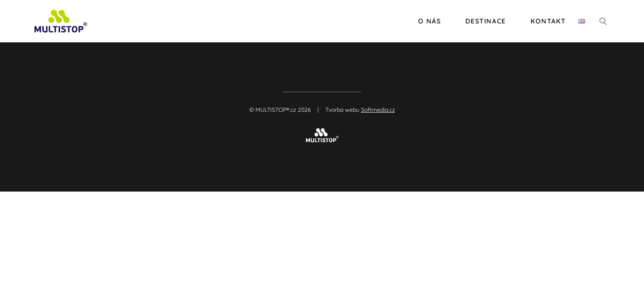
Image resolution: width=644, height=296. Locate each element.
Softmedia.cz (378, 110)
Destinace (485, 21)
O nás (429, 21)
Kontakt (548, 21)
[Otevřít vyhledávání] (603, 21)
